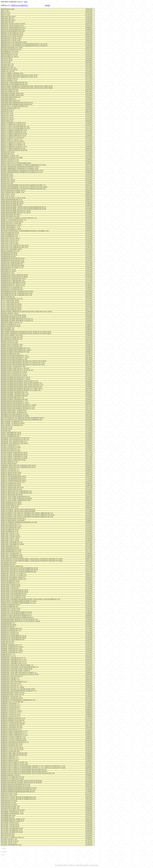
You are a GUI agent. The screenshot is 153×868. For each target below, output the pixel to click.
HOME (48, 5)
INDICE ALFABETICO (19, 5)
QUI (26, 2)
